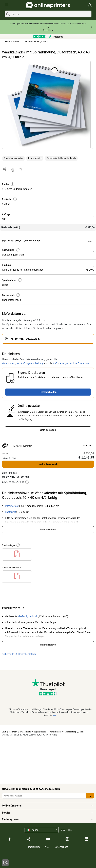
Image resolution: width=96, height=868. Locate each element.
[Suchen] (8, 14)
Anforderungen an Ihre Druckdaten (72, 363)
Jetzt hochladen (48, 392)
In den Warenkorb (48, 464)
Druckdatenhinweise (13, 158)
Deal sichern (48, 30)
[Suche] (51, 14)
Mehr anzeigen (48, 529)
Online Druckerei (46, 806)
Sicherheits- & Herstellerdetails (61, 158)
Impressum (34, 847)
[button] (46, 105)
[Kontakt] (5, 863)
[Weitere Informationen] (13, 184)
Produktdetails (35, 158)
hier (54, 715)
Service (46, 813)
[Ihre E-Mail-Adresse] (44, 796)
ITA (70, 830)
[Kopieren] (48, 27)
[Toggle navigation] (6, 5)
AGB (47, 847)
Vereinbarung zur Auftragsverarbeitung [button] (23, 363)
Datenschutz (61, 847)
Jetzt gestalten (48, 430)
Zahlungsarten (46, 820)
